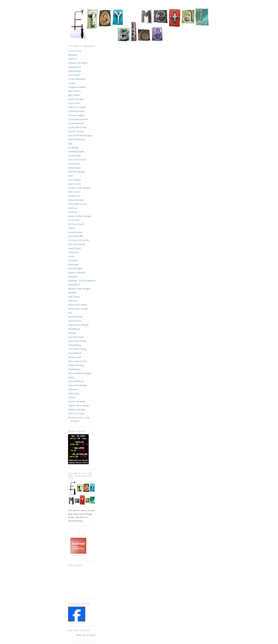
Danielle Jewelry (76, 131)
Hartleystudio (74, 168)
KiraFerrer (73, 212)
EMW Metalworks (77, 139)
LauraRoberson (75, 232)
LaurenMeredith (76, 236)
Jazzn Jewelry (75, 184)
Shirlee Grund (75, 357)
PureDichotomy (75, 317)
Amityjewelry (74, 67)
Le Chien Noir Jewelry (79, 240)
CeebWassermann (76, 111)
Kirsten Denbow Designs (80, 216)
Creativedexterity (76, 123)
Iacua (71, 176)
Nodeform (73, 301)
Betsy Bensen (74, 91)
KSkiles (72, 228)
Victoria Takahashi (77, 401)
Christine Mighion (77, 115)
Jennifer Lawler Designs (79, 188)
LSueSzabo (73, 264)
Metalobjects (74, 284)
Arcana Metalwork (77, 79)
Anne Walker (74, 75)
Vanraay (72, 397)
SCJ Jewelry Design (77, 349)
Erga (70, 143)
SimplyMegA (74, 369)
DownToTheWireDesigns (80, 135)
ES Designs (73, 147)
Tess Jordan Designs (77, 385)
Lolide (71, 256)
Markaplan (73, 276)
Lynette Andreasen (77, 272)
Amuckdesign (74, 71)
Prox (70, 313)
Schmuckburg (74, 345)
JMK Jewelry (74, 192)
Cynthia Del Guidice (78, 127)
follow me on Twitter (86, 635)
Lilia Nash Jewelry (77, 244)
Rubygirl (72, 333)
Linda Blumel (74, 248)
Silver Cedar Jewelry (78, 361)
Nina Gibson (74, 297)
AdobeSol (73, 59)
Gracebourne (74, 164)
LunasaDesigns (75, 268)
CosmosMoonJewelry (78, 119)
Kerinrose (73, 208)
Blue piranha (74, 95)
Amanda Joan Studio (78, 63)
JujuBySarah (74, 196)
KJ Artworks (74, 220)
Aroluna (72, 83)
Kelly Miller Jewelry (78, 204)
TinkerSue (73, 389)
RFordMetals (74, 329)
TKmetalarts (74, 393)
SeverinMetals (75, 353)
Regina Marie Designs (78, 325)
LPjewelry (73, 260)
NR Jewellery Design (78, 309)
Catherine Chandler (77, 107)
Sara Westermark (76, 337)
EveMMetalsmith (76, 152)
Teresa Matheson (76, 381)
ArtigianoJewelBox (77, 87)
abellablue (73, 55)
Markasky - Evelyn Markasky (82, 281)
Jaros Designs (74, 180)
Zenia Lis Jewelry (76, 413)
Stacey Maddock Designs (80, 373)
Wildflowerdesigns (77, 410)
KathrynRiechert (76, 200)
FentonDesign (75, 155)
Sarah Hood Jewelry (77, 341)
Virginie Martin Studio (79, 405)
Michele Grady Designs (79, 289)
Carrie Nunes (74, 103)
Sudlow (72, 377)
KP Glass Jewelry (76, 224)
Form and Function (77, 160)
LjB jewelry (74, 252)
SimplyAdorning (76, 365)
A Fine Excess (75, 51)
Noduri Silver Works (78, 305)
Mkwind (72, 293)
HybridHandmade (76, 172)
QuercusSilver (75, 321)
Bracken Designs (76, 99)
